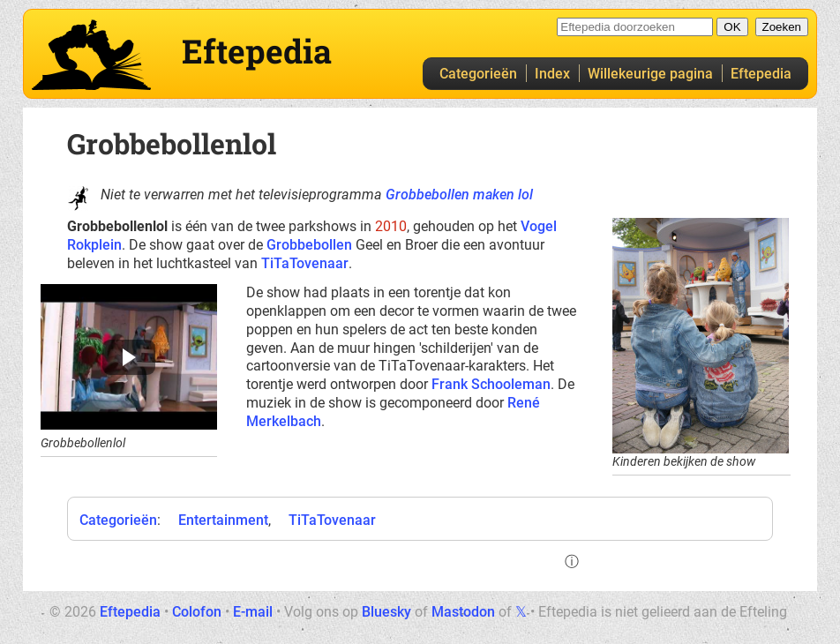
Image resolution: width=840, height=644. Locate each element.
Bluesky (386, 612)
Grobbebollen (309, 245)
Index (552, 74)
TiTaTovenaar (305, 263)
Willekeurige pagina (650, 74)
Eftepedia (761, 74)
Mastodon (463, 612)
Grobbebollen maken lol (459, 195)
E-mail (253, 612)
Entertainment (223, 520)
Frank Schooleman (491, 384)
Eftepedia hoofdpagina (91, 55)
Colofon (197, 612)
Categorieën (478, 74)
